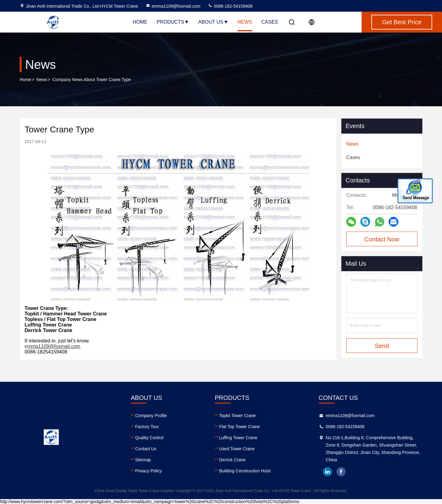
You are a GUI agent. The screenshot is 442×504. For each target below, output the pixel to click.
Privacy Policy (148, 471)
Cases (270, 22)
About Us (213, 22)
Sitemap (143, 460)
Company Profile (151, 416)
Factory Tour (147, 427)
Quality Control (149, 438)
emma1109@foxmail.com (173, 6)
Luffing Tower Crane (238, 438)
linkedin (328, 472)
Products (173, 22)
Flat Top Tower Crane (240, 427)
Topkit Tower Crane (238, 416)
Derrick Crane (232, 460)
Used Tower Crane (237, 449)
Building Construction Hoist (245, 471)
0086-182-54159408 (230, 6)
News (245, 22)
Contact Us (146, 449)
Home (140, 22)
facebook (341, 472)
